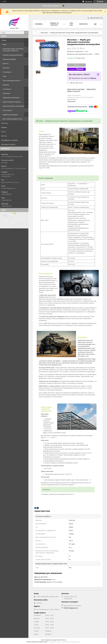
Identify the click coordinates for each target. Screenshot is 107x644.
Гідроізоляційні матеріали (12, 102)
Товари (4, 40)
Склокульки (7, 89)
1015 (90, 480)
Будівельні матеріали (10, 115)
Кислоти (6, 63)
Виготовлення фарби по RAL (12, 119)
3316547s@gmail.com (8, 188)
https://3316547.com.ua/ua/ (10, 182)
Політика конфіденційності (72, 642)
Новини (4, 127)
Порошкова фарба (9, 59)
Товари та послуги (54, 24)
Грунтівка (6, 68)
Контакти (5, 123)
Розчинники (7, 72)
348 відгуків (89, 2)
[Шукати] (26, 33)
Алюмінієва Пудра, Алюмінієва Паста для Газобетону (13, 50)
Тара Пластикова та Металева (13, 106)
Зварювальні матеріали (11, 98)
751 (56, 437)
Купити (76, 65)
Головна (39, 24)
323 (47, 437)
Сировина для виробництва (13, 55)
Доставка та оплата (8, 144)
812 (50, 437)
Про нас (4, 136)
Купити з (76, 69)
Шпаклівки (6, 93)
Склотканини (7, 110)
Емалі (5, 44)
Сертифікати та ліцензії (9, 140)
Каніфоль (6, 85)
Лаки (4, 76)
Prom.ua (64, 640)
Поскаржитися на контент (56, 642)
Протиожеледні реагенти (12, 81)
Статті (3, 132)
